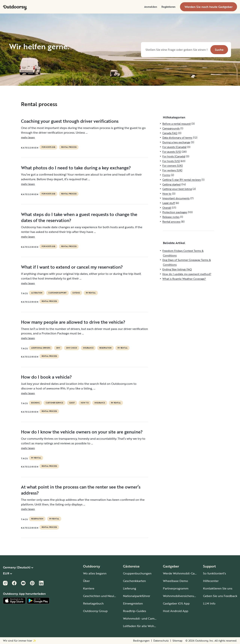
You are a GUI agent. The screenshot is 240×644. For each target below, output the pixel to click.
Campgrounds (171, 128)
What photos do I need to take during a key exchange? (76, 168)
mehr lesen (28, 137)
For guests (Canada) (174, 147)
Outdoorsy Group (95, 611)
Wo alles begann (95, 573)
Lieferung (130, 588)
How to (85, 403)
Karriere (89, 588)
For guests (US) (172, 152)
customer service (54, 403)
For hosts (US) (48, 147)
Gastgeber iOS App (176, 603)
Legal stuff (169, 203)
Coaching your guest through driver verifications (70, 121)
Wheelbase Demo (175, 581)
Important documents (176, 198)
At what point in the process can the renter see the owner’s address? (81, 490)
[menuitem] (151, 7)
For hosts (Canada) (174, 156)
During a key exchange (176, 142)
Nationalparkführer (137, 596)
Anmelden (151, 7)
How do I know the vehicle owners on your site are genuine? (82, 432)
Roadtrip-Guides (135, 611)
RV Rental (91, 293)
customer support (57, 293)
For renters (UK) (172, 170)
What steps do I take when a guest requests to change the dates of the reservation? (79, 217)
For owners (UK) (172, 166)
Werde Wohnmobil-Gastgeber (184, 573)
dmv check (72, 348)
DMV (58, 348)
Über (86, 581)
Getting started (171, 184)
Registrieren (168, 7)
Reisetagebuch (93, 603)
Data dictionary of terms (177, 138)
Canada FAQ (170, 133)
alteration (37, 293)
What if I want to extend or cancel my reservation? (72, 267)
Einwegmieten (133, 603)
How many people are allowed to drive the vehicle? (73, 322)
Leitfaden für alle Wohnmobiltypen (148, 626)
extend (76, 293)
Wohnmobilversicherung (180, 596)
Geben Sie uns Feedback (220, 596)
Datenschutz (161, 641)
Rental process (69, 147)
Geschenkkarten (134, 581)
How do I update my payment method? (187, 274)
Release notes (171, 217)
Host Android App (176, 611)
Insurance (88, 348)
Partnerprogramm (176, 588)
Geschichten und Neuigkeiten (104, 596)
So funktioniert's (214, 573)
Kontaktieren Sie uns (218, 588)
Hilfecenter (211, 581)
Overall (167, 208)
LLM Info (209, 603)
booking (35, 403)
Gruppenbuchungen (137, 573)
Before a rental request (177, 124)
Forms (166, 175)
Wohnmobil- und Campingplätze (146, 618)
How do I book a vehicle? (46, 377)
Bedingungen (141, 641)
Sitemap (177, 641)
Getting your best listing (177, 189)
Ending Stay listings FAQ (177, 269)
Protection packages (175, 212)
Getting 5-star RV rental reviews (182, 180)
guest (72, 403)
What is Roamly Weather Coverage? (184, 279)
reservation (105, 348)
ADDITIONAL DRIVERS (41, 348)
